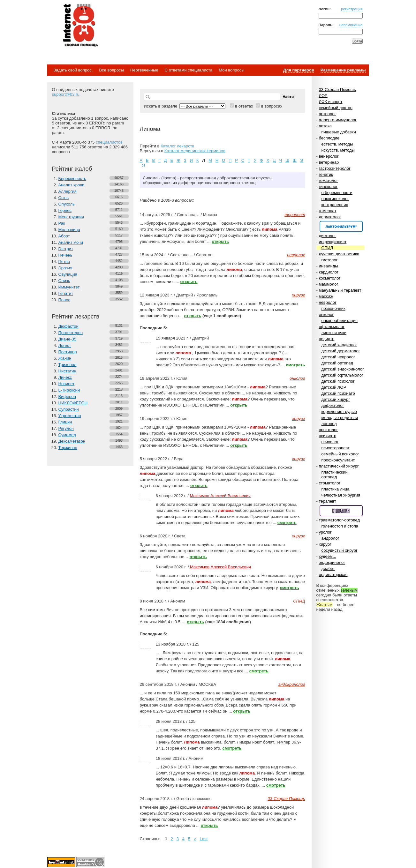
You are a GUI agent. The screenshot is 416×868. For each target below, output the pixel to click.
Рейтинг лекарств (76, 317)
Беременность (72, 179)
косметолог (329, 278)
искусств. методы (338, 150)
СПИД (327, 248)
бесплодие (329, 138)
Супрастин (69, 409)
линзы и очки (334, 333)
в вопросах (272, 106)
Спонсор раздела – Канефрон (341, 226)
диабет (328, 569)
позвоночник (333, 308)
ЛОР (323, 96)
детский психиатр (338, 393)
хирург (325, 544)
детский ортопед (337, 363)
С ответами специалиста (189, 70)
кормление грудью (339, 412)
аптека (325, 126)
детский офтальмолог (342, 375)
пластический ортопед (335, 475)
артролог (327, 114)
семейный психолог (340, 454)
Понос (64, 300)
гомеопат (327, 211)
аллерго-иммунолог (338, 120)
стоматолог (329, 483)
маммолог (328, 284)
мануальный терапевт (340, 290)
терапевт (327, 501)
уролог (325, 532)
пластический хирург (339, 466)
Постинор (68, 352)
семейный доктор (335, 108)
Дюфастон (68, 326)
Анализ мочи (71, 242)
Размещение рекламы (343, 70)
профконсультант (338, 460)
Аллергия (68, 191)
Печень (65, 255)
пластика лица (336, 489)
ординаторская (333, 575)
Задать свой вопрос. (73, 70)
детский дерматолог (341, 351)
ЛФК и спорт (330, 102)
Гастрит (66, 249)
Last (204, 839)
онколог (326, 314)
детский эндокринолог (343, 369)
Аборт (64, 236)
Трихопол (68, 365)
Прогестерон (71, 333)
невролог (327, 302)
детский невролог (338, 357)
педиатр (326, 339)
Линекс (65, 377)
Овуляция (68, 274)
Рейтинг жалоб (72, 169)
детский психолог (338, 381)
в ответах (244, 106)
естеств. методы (337, 144)
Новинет (67, 384)
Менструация (71, 217)
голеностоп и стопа (340, 526)
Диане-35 (68, 339)
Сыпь (64, 198)
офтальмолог (332, 327)
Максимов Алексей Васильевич (220, 496)
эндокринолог (332, 562)
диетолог (327, 236)
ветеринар (329, 162)
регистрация (352, 9)
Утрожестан (70, 416)
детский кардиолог (339, 345)
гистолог (330, 260)
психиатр (327, 436)
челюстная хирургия (341, 495)
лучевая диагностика (339, 254)
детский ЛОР (334, 387)
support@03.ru (66, 94)
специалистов (109, 142)
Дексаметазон (72, 441)
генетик (326, 174)
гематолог (328, 180)
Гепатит (66, 293)
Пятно (64, 262)
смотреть (295, 365)
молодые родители (340, 418)
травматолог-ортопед (339, 520)
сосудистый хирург (340, 550)
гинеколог (328, 187)
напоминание (351, 25)
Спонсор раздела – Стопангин (341, 511)
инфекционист (333, 242)
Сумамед (67, 435)
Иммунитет (69, 287)
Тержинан (68, 448)
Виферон (67, 397)
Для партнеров (299, 70)
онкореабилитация (340, 321)
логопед (329, 424)
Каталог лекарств (177, 146)
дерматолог (330, 217)
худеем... (327, 556)
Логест (65, 345)
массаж (326, 296)
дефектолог (333, 405)
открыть (220, 241)
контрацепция (335, 205)
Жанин (65, 358)
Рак (62, 223)
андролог (330, 538)
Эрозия (65, 268)
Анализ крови (72, 185)
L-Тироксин (69, 390)
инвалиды (328, 266)
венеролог (329, 156)
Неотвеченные (144, 70)
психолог (330, 442)
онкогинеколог (335, 199)
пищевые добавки (339, 132)
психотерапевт (336, 448)
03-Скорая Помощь (337, 90)
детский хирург (336, 399)
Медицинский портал (80, 26)
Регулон (66, 428)
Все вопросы (111, 70)
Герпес (65, 210)
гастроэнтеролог (334, 168)
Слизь (64, 281)
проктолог (328, 430)
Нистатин (67, 371)
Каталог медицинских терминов (195, 151)
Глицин (65, 422)
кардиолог (329, 272)
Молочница (69, 230)
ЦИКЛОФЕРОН (73, 403)
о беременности (337, 193)
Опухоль (67, 204)
